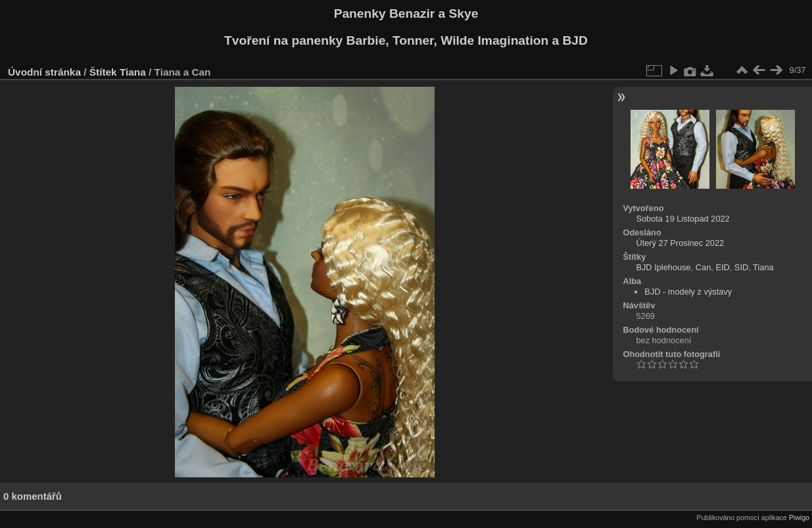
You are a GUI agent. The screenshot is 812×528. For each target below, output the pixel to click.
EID (722, 267)
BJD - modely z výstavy (688, 292)
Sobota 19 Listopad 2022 (682, 219)
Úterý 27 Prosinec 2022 (680, 243)
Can (703, 267)
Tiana (133, 72)
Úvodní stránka (44, 72)
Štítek (103, 72)
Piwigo (799, 517)
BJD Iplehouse (663, 267)
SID (741, 267)
